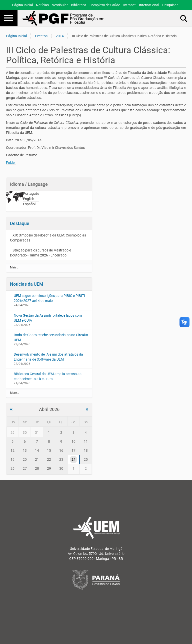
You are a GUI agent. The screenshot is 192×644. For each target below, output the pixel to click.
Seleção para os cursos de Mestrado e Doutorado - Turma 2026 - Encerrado (40, 253)
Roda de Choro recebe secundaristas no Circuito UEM (51, 337)
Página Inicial (22, 5)
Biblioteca (79, 5)
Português (31, 194)
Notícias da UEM (27, 284)
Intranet (129, 5)
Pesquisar (170, 5)
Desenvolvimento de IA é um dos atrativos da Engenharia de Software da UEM (48, 357)
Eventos (41, 36)
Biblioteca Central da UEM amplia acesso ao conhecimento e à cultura (48, 376)
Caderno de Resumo (22, 155)
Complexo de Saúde (105, 5)
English (29, 199)
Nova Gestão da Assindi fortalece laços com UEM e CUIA (48, 318)
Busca (184, 18)
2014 (60, 36)
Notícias (42, 5)
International (149, 5)
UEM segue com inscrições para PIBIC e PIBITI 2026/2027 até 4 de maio (49, 298)
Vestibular (60, 5)
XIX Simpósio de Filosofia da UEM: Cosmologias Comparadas (48, 238)
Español (29, 204)
